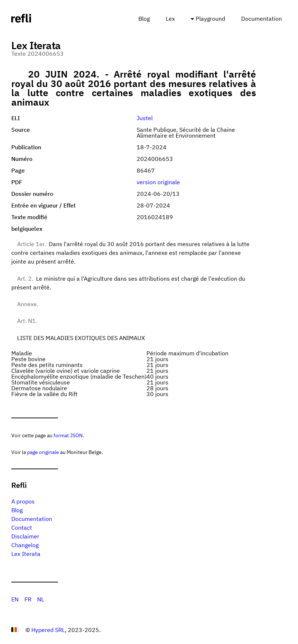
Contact (22, 528)
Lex (170, 19)
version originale (158, 182)
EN (15, 599)
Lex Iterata (26, 554)
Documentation (262, 19)
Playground (210, 19)
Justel (145, 118)
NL (41, 599)
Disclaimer (25, 536)
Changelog (25, 545)
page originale (43, 452)
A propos (23, 501)
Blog (144, 19)
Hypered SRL (48, 630)
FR (28, 599)
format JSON (68, 435)
